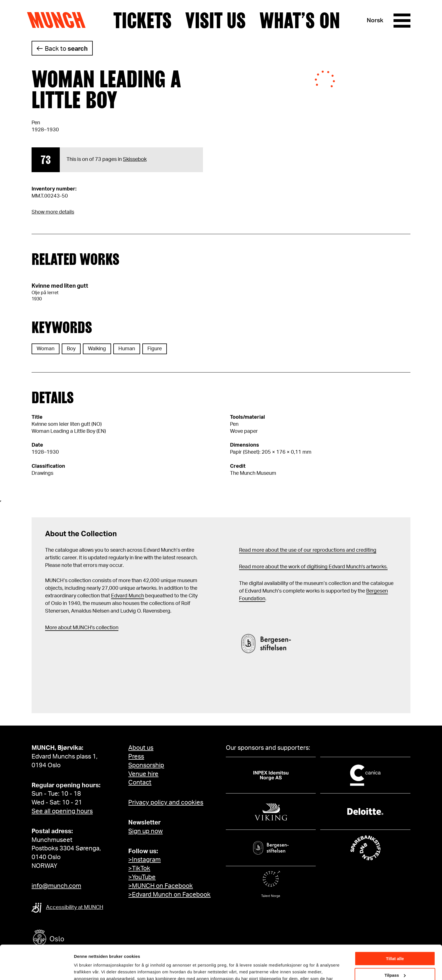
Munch (59, 20)
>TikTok (139, 868)
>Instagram (144, 860)
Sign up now (145, 831)
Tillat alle (395, 927)
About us (141, 748)
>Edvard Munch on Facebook (169, 895)
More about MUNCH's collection (82, 628)
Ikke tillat (395, 960)
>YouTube (142, 877)
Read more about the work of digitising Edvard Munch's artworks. (313, 567)
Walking (97, 349)
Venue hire (143, 774)
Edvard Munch (128, 596)
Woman (46, 349)
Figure (155, 349)
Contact (140, 782)
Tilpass (395, 943)
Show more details (53, 212)
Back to (66, 49)
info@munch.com (56, 886)
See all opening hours (62, 811)
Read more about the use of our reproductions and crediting (308, 550)
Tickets (142, 21)
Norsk (375, 20)
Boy (71, 349)
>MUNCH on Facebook (161, 886)
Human (127, 349)
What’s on (300, 21)
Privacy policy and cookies (166, 802)
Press (136, 757)
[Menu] (402, 21)
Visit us (216, 21)
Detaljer (82, 969)
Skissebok (135, 159)
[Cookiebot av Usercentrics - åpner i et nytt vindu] (37, 969)
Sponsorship (146, 765)
